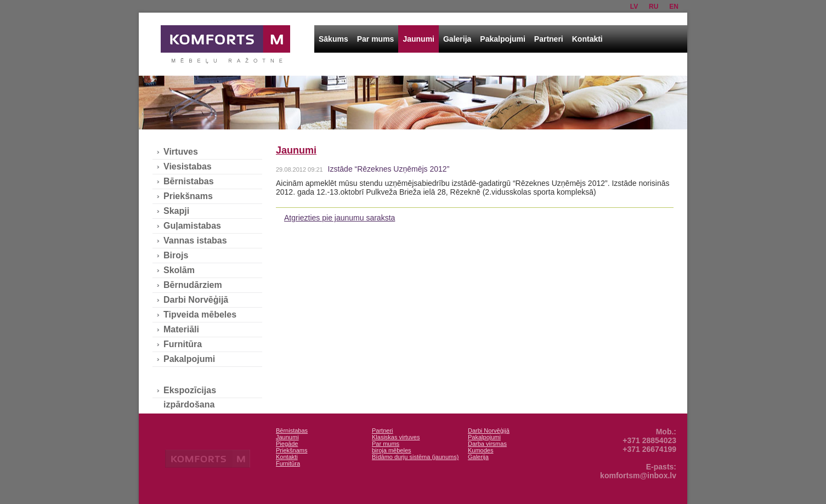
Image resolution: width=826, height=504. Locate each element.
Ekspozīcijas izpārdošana (190, 392)
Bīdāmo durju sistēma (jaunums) (415, 457)
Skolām (179, 270)
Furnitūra (183, 344)
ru (654, 7)
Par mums (376, 39)
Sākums (333, 39)
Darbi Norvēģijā (196, 300)
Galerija (457, 39)
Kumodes (480, 450)
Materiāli (181, 329)
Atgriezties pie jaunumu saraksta (340, 218)
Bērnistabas (189, 181)
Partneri (549, 39)
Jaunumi (418, 39)
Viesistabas (188, 166)
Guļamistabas (192, 226)
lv (634, 7)
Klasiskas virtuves (396, 437)
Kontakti (587, 39)
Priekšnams (188, 196)
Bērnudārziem (193, 285)
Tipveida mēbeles (200, 315)
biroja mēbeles (392, 450)
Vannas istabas (195, 240)
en (674, 7)
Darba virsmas (487, 444)
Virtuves (181, 152)
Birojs (176, 255)
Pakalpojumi (502, 39)
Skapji (176, 211)
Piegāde (287, 444)
